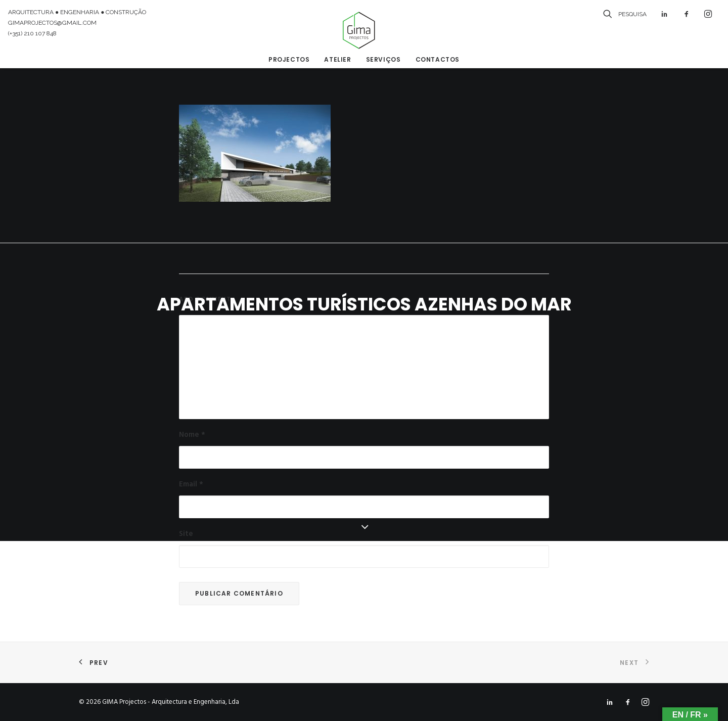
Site (186, 534)
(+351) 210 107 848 (32, 33)
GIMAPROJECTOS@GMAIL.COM (52, 23)
